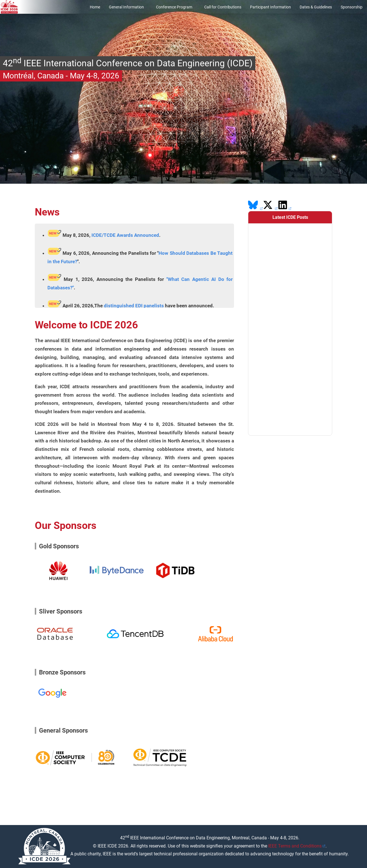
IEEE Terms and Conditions (295, 846)
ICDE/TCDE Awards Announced (125, 235)
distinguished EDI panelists (134, 306)
